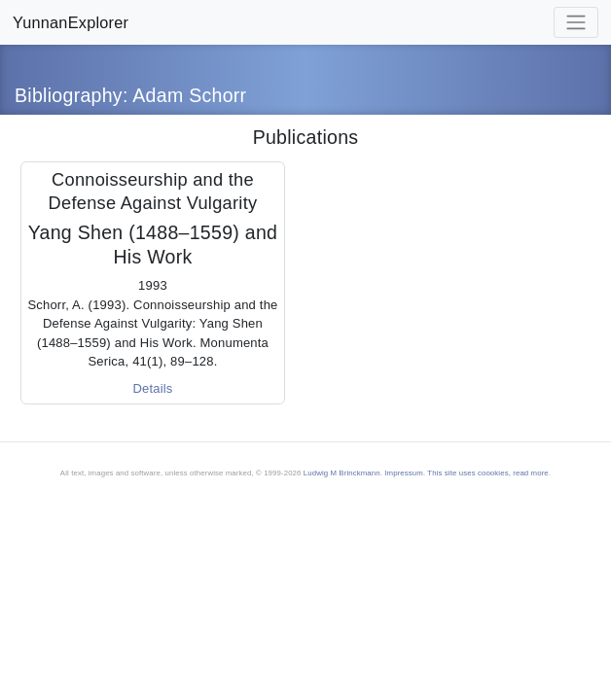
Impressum (404, 473)
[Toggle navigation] (576, 23)
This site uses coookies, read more (487, 473)
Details (152, 388)
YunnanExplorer (71, 22)
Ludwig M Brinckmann (342, 473)
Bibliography (69, 95)
